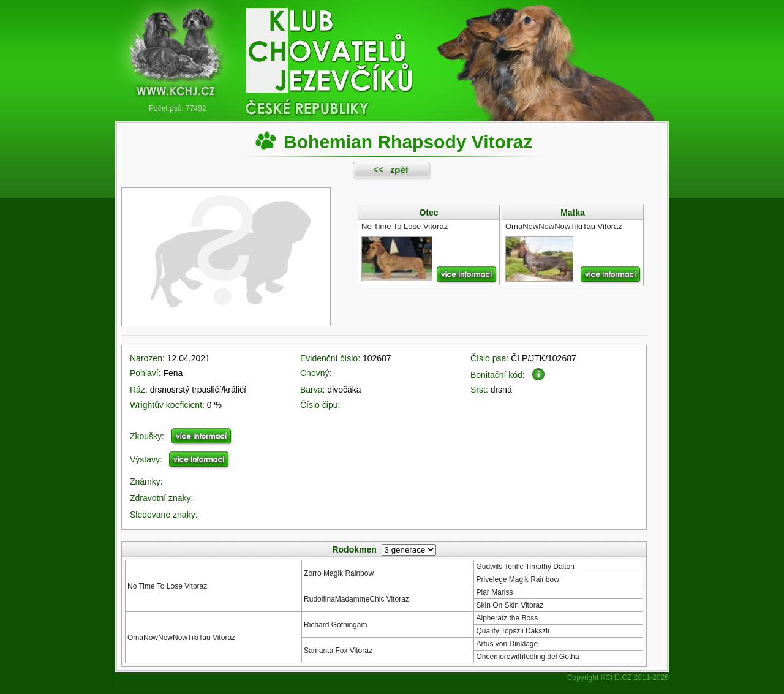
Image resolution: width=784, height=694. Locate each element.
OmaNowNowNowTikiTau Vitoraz (181, 638)
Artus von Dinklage (507, 644)
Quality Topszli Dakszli (512, 631)
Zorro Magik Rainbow (339, 573)
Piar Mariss (494, 592)
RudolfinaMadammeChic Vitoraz (356, 599)
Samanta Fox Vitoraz (338, 651)
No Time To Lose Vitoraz (167, 586)
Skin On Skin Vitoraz (510, 605)
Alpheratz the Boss (507, 618)
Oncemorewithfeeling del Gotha (527, 657)
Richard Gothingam (335, 625)
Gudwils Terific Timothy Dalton (525, 567)
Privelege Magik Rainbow (517, 579)
